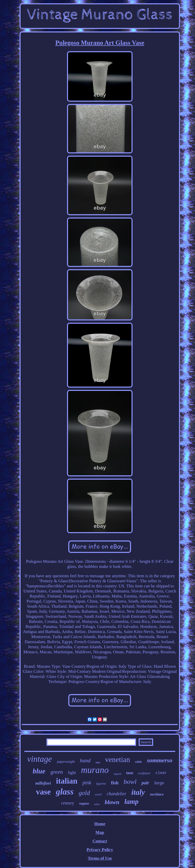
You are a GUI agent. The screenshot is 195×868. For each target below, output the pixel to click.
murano (95, 770)
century (68, 803)
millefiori (43, 783)
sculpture (144, 773)
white (139, 762)
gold (84, 793)
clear (161, 773)
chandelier (116, 794)
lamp (132, 802)
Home (100, 824)
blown (112, 802)
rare (98, 762)
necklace (157, 794)
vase (43, 792)
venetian (118, 759)
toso (130, 773)
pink (87, 783)
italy (138, 792)
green (57, 772)
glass (65, 792)
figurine (101, 784)
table (97, 804)
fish (115, 783)
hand (85, 761)
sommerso (160, 760)
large (159, 783)
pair (145, 783)
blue (39, 771)
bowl (130, 782)
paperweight (66, 762)
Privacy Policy (100, 850)
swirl (98, 794)
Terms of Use (100, 858)
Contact (100, 841)
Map (100, 832)
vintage (39, 759)
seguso (84, 803)
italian (67, 781)
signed (117, 774)
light (72, 773)
